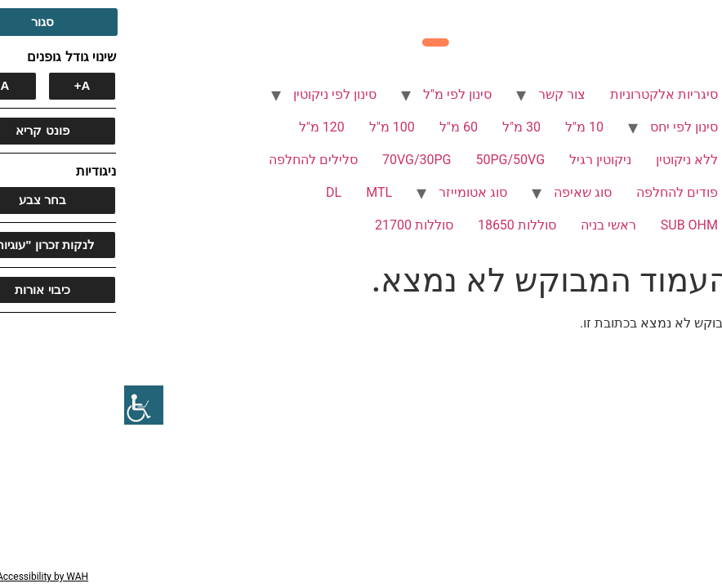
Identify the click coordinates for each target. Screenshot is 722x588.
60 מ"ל (334, 127)
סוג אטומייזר (349, 192)
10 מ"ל (460, 127)
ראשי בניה (484, 225)
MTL (255, 192)
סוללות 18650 (393, 225)
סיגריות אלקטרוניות (540, 94)
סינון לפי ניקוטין (211, 94)
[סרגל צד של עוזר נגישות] (20, 405)
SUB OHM (565, 225)
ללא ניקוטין (563, 160)
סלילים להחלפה (189, 160)
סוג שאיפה (459, 192)
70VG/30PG (293, 160)
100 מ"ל (268, 127)
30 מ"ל (397, 127)
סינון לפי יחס (560, 127)
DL (209, 192)
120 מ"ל (198, 127)
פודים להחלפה (553, 192)
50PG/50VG (387, 160)
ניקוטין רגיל (476, 160)
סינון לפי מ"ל (333, 94)
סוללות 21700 (290, 225)
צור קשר (438, 94)
